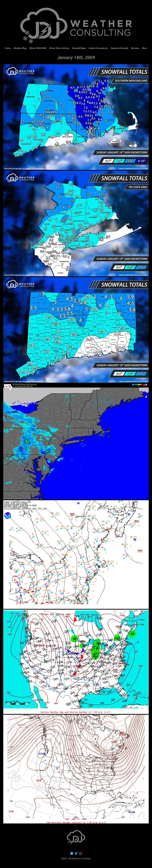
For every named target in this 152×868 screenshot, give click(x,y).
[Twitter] (76, 853)
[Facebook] (72, 853)
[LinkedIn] (80, 853)
